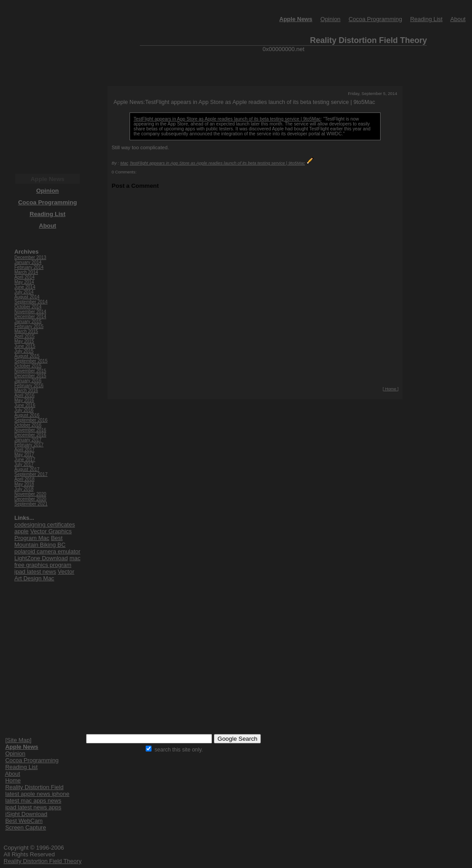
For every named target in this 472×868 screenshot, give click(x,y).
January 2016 (28, 381)
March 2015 (26, 331)
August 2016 (27, 415)
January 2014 (28, 262)
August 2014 (27, 297)
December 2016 (30, 435)
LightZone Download (41, 558)
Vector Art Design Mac (44, 575)
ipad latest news (35, 572)
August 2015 (27, 356)
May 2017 (24, 455)
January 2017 (28, 440)
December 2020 (30, 499)
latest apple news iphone (37, 794)
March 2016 (26, 391)
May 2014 (24, 282)
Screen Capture (26, 827)
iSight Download (26, 814)
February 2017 (29, 445)
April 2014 (24, 277)
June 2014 (25, 287)
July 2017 (24, 464)
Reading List (426, 19)
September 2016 (31, 420)
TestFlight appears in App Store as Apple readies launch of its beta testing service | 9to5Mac (227, 119)
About (458, 19)
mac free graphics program (47, 561)
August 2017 (27, 469)
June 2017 (25, 460)
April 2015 (24, 336)
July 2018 (24, 489)
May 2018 (24, 484)
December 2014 (30, 317)
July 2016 (24, 410)
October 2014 (28, 307)
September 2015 (31, 361)
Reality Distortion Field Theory (43, 861)
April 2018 (24, 479)
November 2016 (30, 430)
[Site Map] (19, 740)
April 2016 (24, 395)
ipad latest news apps (33, 807)
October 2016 (28, 425)
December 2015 (30, 376)
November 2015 (30, 371)
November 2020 (30, 494)
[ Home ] (391, 389)
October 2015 (28, 366)
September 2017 (31, 474)
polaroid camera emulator (47, 551)
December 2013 (30, 257)
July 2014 (24, 292)
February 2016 (29, 386)
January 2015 (28, 322)
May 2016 (24, 400)
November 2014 (30, 312)
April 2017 (24, 450)
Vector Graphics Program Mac (43, 535)
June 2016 (25, 405)
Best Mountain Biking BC (40, 541)
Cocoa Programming (375, 19)
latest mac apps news (33, 801)
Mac (124, 163)
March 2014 (26, 272)
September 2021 (31, 504)
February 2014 (29, 267)
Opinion (331, 19)
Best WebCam (24, 821)
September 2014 (31, 302)
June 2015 (25, 346)
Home (13, 780)
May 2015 (24, 341)
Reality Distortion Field (35, 787)
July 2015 (24, 351)
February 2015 (29, 326)
